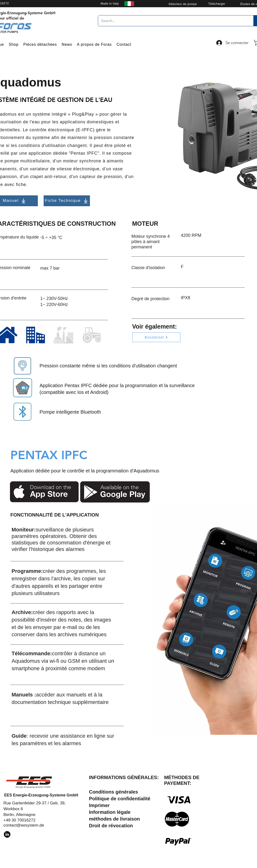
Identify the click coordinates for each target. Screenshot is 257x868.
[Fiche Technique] (67, 201)
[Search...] (172, 21)
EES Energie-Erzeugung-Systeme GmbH (41, 795)
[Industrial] (63, 335)
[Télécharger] (217, 4)
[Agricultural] (92, 335)
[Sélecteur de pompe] (183, 4)
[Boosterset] (156, 337)
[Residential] (35, 335)
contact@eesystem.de (24, 825)
